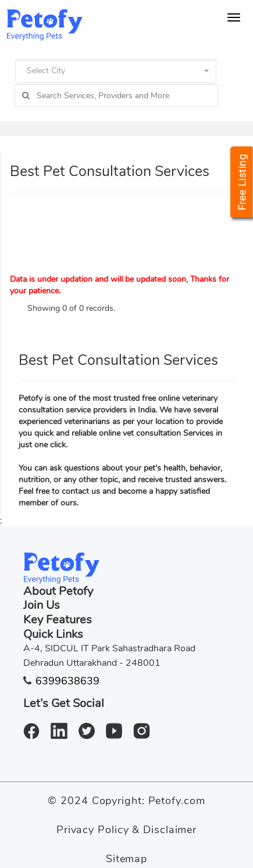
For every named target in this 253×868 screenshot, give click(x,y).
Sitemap (126, 859)
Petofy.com (177, 801)
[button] (116, 71)
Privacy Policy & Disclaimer (126, 830)
